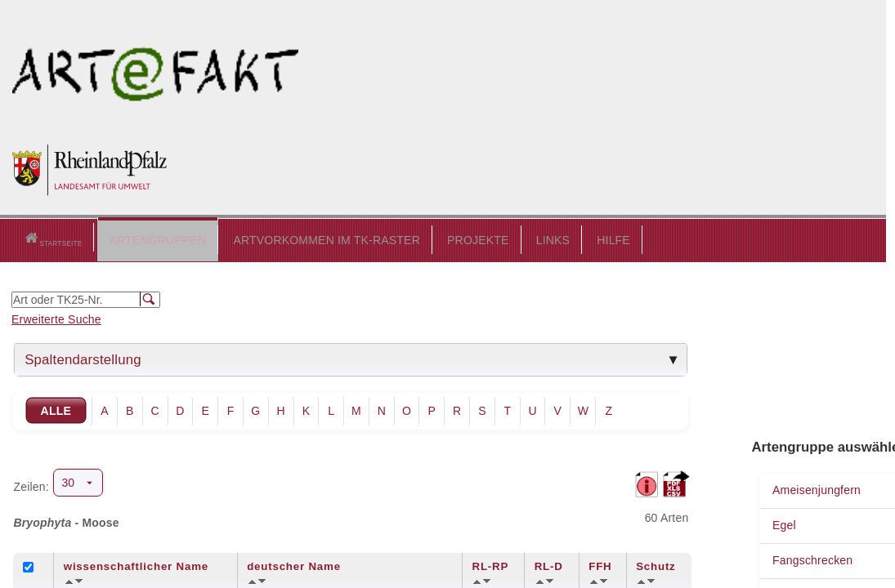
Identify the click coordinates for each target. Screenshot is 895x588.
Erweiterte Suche (56, 317)
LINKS (511, 238)
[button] (116, 238)
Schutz (656, 564)
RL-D (549, 564)
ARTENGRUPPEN (116, 238)
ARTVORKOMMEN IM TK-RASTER (286, 238)
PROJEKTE (437, 238)
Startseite (32, 239)
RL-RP (490, 564)
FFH (600, 564)
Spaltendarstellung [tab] (83, 357)
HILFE (573, 238)
